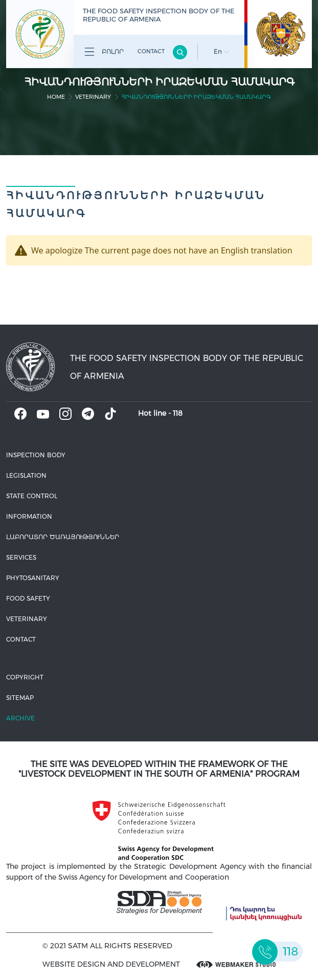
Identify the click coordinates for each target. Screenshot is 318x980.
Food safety (28, 598)
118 (178, 413)
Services (21, 557)
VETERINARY (93, 97)
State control (32, 496)
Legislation (26, 475)
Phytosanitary (33, 578)
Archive (20, 718)
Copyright (25, 677)
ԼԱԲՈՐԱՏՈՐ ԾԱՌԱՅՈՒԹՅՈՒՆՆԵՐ (63, 537)
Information (29, 516)
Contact (151, 51)
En (221, 51)
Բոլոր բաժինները (102, 54)
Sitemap (20, 698)
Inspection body (36, 455)
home (56, 97)
